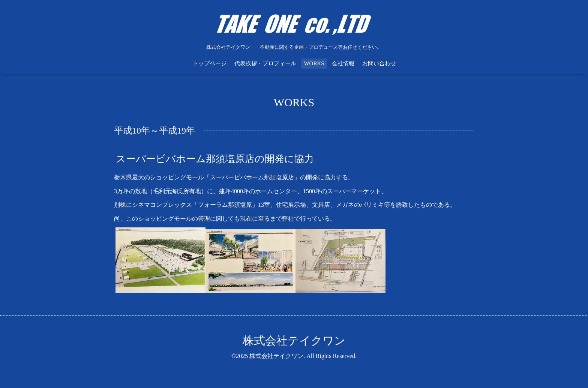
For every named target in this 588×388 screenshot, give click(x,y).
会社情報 (343, 63)
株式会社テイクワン (294, 341)
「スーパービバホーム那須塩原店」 (252, 177)
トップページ (210, 63)
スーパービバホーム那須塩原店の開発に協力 (215, 159)
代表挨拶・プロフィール (265, 63)
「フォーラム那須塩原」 (225, 205)
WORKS (314, 63)
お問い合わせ (379, 63)
